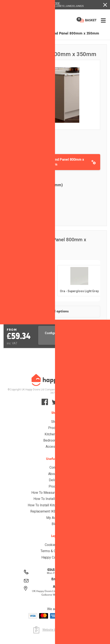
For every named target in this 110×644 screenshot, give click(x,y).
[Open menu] (103, 19)
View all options (56, 312)
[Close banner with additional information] (105, 5)
